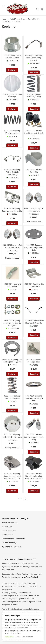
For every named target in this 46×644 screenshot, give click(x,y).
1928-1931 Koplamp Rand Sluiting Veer (12, 397)
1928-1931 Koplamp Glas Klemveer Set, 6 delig (34, 322)
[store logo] (17, 8)
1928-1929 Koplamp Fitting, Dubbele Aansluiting (12, 172)
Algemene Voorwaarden (12, 547)
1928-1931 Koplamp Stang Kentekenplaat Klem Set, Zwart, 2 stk (34, 476)
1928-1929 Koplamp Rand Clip (34, 171)
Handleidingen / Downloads (13, 539)
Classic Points (7, 535)
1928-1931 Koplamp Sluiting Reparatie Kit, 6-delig (34, 437)
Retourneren (7, 527)
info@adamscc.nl (25, 559)
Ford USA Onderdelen (17, 19)
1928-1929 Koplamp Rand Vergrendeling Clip (12, 210)
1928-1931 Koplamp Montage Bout (34, 361)
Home (4, 19)
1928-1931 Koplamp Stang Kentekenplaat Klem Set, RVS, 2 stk (12, 476)
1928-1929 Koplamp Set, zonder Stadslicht (12, 246)
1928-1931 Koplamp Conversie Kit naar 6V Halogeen (12, 323)
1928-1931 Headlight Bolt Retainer (12, 285)
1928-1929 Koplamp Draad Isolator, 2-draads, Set (34, 133)
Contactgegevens (9, 531)
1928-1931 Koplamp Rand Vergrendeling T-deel (34, 398)
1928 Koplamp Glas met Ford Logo (12, 95)
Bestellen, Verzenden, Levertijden (16, 518)
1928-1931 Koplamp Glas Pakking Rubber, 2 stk (12, 361)
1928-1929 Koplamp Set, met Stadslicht (34, 210)
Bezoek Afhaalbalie (10, 522)
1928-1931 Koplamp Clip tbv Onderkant (34, 285)
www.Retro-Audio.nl (30, 577)
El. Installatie (6, 21)
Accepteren (9, 637)
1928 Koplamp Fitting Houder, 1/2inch (12, 56)
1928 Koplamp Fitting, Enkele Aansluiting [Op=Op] (34, 58)
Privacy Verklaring (9, 543)
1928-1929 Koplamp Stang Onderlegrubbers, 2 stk (34, 247)
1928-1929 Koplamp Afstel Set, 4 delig (34, 95)
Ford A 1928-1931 (34, 19)
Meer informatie (27, 637)
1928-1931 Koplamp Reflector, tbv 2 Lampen (12, 436)
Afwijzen (18, 637)
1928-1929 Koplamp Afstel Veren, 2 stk (12, 132)
